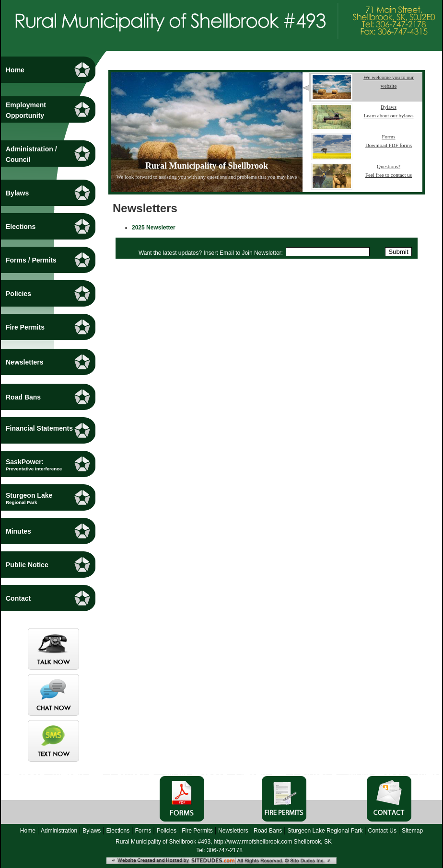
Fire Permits (197, 831)
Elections (118, 831)
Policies (167, 831)
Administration (59, 831)
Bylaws (92, 831)
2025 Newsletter (154, 228)
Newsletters (233, 831)
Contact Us (382, 831)
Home (28, 831)
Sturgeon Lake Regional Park (325, 831)
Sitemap (412, 831)
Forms (143, 831)
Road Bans (268, 831)
